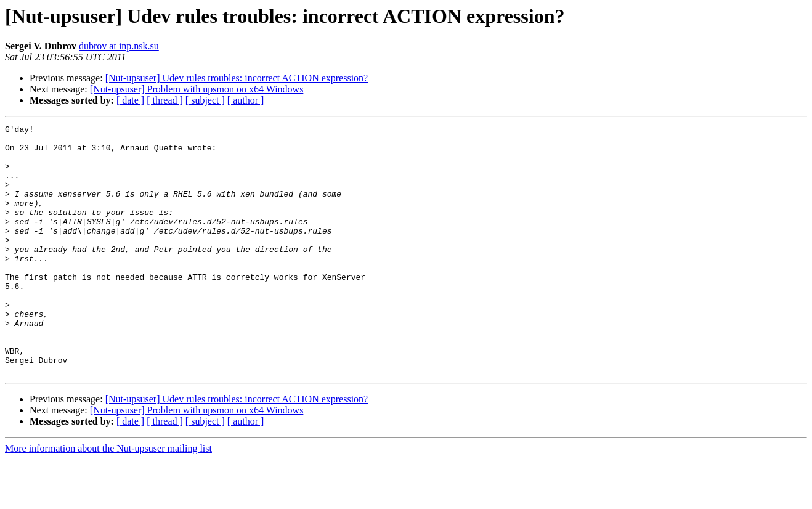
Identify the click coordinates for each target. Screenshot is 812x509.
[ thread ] (165, 100)
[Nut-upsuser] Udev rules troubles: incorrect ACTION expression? (237, 78)
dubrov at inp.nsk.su (119, 46)
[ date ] (130, 100)
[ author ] (246, 100)
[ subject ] (205, 100)
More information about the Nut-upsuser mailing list (108, 498)
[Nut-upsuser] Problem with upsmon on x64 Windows (197, 89)
